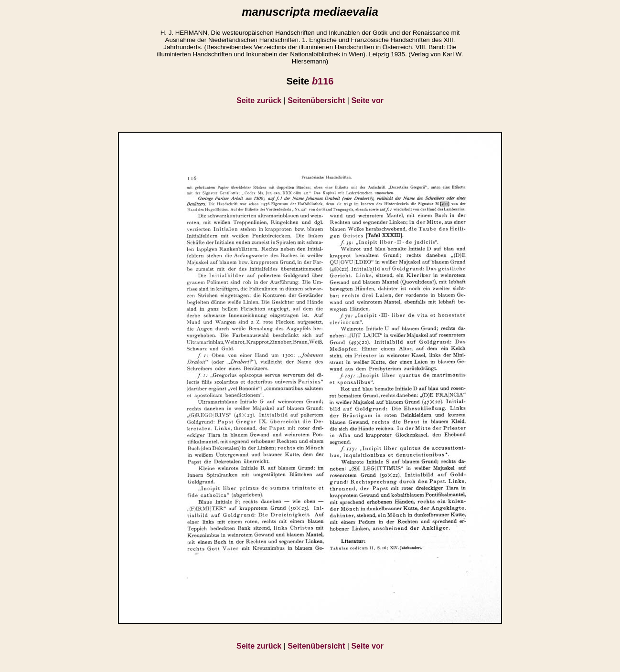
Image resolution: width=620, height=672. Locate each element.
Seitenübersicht (316, 100)
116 (323, 81)
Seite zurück (259, 100)
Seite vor (367, 100)
